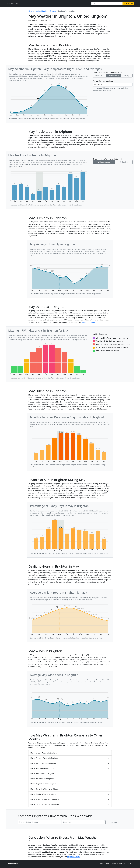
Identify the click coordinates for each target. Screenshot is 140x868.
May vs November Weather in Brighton (45, 799)
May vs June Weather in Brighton (42, 774)
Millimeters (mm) (104, 162)
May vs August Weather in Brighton (43, 784)
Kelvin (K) (127, 76)
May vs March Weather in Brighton (43, 763)
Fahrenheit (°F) (113, 76)
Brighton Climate (73, 857)
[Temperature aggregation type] (113, 85)
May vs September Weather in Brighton (45, 789)
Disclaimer (121, 863)
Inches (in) (124, 162)
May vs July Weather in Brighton (42, 779)
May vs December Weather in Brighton (45, 804)
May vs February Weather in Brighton (44, 758)
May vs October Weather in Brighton (44, 794)
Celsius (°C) (99, 76)
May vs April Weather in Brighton (42, 768)
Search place (128, 3)
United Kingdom (42, 11)
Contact (129, 863)
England (53, 11)
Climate (31, 11)
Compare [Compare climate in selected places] (114, 822)
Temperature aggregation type (104, 81)
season (12, 3)
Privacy (113, 863)
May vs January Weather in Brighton (44, 753)
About (102, 863)
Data (107, 863)
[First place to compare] (39, 822)
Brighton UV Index (88, 322)
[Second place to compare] (83, 822)
